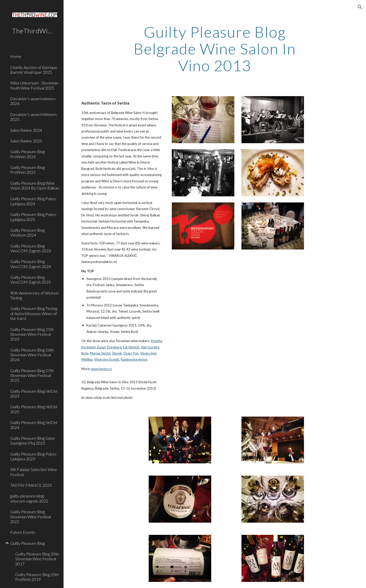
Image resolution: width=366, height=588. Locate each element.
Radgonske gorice (134, 359)
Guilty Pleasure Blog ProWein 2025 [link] (27, 170)
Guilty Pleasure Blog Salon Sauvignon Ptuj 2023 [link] (33, 440)
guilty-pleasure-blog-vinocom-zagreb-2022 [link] (29, 498)
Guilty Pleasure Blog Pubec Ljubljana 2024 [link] (33, 201)
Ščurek (117, 353)
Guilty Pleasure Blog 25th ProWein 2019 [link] (37, 577)
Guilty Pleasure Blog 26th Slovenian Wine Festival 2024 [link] (32, 355)
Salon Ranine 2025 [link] (26, 141)
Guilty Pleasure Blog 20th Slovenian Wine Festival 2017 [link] (37, 559)
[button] (360, 7)
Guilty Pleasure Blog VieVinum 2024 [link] (27, 232)
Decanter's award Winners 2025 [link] (33, 117)
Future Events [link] (23, 532)
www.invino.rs (101, 369)
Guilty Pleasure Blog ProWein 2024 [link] (27, 154)
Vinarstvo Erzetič (107, 359)
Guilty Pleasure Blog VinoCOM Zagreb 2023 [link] (30, 248)
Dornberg (114, 347)
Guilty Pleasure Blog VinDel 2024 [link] (34, 425)
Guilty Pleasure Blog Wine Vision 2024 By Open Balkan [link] (35, 185)
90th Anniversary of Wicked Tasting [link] (34, 295)
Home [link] (16, 56)
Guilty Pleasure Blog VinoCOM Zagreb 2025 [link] (30, 280)
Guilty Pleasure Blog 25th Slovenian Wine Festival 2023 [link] (32, 334)
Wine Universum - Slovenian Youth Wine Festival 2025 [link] (34, 85)
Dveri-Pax (131, 353)
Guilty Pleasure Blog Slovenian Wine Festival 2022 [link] (30, 517)
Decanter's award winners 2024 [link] (33, 101)
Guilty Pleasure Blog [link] (27, 543)
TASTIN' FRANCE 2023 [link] (31, 485)
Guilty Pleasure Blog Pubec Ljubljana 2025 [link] (33, 217)
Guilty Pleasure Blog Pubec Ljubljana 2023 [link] (33, 456)
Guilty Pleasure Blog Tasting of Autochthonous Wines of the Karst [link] (34, 313)
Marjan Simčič (100, 353)
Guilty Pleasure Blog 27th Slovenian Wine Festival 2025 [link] (32, 375)
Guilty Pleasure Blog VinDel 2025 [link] (34, 409)
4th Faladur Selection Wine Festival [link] (34, 472)
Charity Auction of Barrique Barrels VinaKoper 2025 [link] (34, 70)
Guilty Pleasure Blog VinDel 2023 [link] (34, 393)
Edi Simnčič (131, 347)
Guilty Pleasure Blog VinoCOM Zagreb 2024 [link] (30, 264)
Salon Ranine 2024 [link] (26, 130)
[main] (215, 49)
